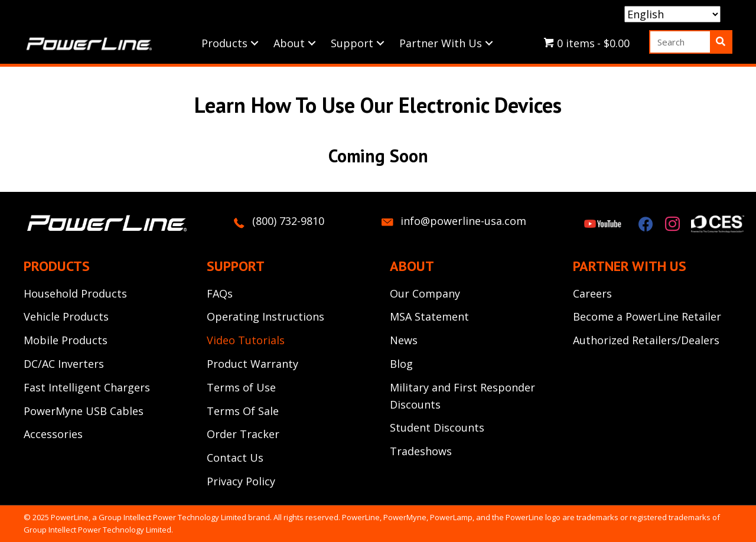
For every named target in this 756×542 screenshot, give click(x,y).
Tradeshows (421, 451)
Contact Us (235, 458)
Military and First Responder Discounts (462, 396)
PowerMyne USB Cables (84, 411)
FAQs (220, 293)
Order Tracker (243, 434)
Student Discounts (437, 427)
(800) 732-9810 (288, 221)
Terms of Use (241, 387)
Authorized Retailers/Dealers (646, 340)
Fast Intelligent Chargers (87, 387)
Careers (592, 293)
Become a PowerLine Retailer (647, 316)
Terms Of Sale (243, 411)
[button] (255, 43)
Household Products (75, 293)
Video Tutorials (246, 340)
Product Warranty (252, 364)
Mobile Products (66, 340)
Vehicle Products (66, 316)
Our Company (425, 293)
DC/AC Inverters (64, 364)
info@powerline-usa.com (463, 221)
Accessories (53, 434)
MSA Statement (429, 316)
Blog (401, 364)
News (404, 340)
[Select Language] (672, 14)
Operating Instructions (265, 316)
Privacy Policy (241, 481)
